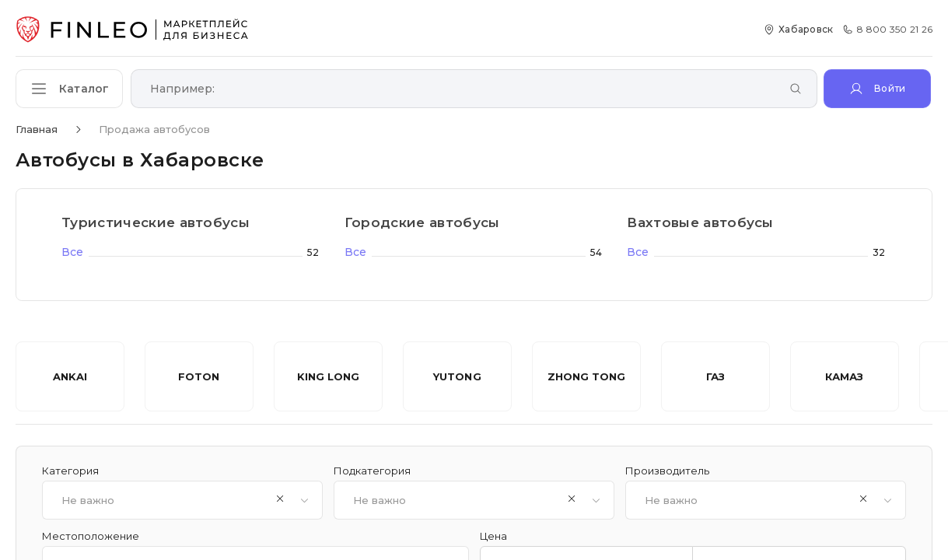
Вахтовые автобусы (700, 222)
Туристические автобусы (156, 222)
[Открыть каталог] (70, 89)
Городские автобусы (422, 222)
